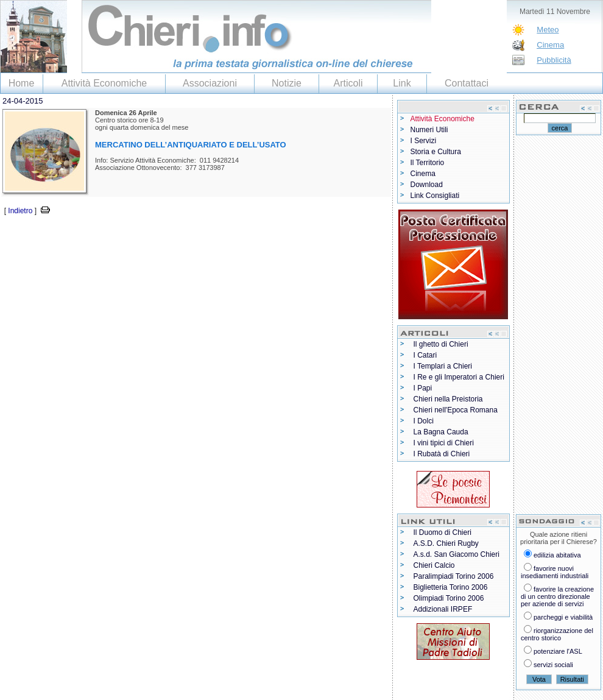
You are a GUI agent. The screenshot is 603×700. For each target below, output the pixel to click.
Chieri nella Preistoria (448, 399)
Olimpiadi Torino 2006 (449, 598)
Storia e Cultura (436, 152)
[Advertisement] (143, 235)
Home (22, 83)
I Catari (425, 355)
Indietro (20, 211)
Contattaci (467, 83)
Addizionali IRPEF (443, 609)
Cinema (550, 45)
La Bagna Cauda (441, 432)
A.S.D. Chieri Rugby (446, 543)
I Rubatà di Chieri (442, 454)
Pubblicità (554, 60)
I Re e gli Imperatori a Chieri (459, 377)
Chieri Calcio (434, 565)
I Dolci (424, 421)
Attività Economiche (104, 83)
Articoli (348, 83)
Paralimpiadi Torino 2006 (454, 576)
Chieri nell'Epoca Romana (456, 410)
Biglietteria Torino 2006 (451, 587)
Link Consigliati (435, 196)
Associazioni (210, 83)
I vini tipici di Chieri (444, 443)
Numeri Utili (429, 130)
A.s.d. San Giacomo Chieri (457, 554)
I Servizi (424, 141)
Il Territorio (428, 163)
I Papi (423, 388)
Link (402, 83)
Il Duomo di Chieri (443, 532)
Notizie (287, 83)
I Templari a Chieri (443, 366)
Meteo (548, 30)
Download (427, 185)
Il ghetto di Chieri (441, 344)
